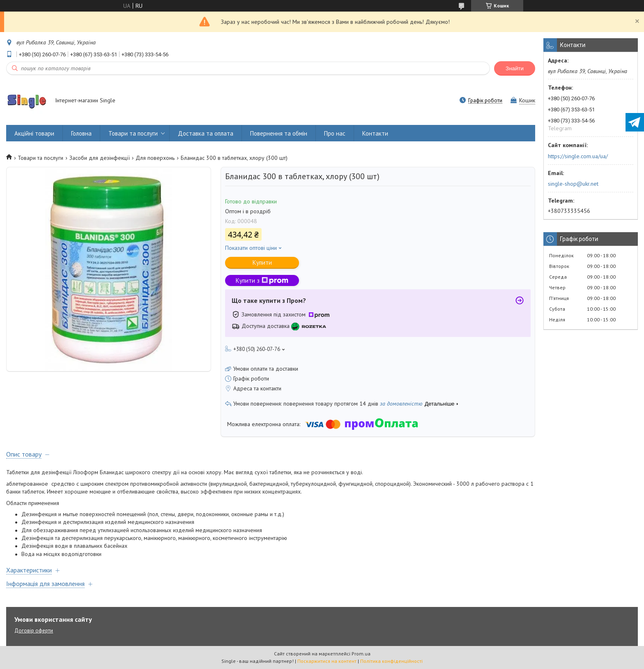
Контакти (375, 133)
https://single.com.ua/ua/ (578, 156)
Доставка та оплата (206, 133)
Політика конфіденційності (391, 661)
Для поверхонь (155, 158)
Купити (262, 262)
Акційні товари (34, 133)
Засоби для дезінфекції (100, 158)
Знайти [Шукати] (515, 68)
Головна (81, 133)
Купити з (262, 280)
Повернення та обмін (279, 133)
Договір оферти (34, 631)
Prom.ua (361, 654)
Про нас (335, 133)
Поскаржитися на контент (327, 661)
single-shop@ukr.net (573, 184)
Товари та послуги (133, 133)
